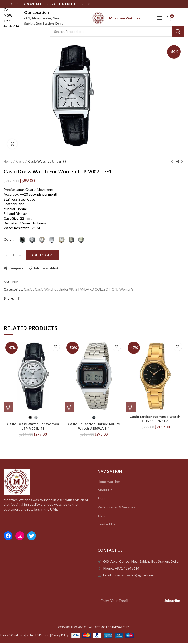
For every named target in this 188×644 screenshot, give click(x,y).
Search (178, 33)
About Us (105, 491)
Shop (102, 499)
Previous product (172, 162)
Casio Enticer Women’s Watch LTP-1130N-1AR (155, 420)
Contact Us (106, 525)
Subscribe (172, 602)
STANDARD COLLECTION (96, 291)
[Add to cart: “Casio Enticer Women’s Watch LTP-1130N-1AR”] (131, 408)
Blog (101, 516)
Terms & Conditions (12, 636)
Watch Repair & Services (116, 508)
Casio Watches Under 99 (47, 162)
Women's (127, 291)
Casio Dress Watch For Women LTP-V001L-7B (33, 427)
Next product (182, 162)
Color (8, 241)
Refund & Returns (38, 636)
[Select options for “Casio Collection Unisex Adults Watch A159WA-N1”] (70, 408)
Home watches (109, 483)
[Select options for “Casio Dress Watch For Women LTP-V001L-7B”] (9, 408)
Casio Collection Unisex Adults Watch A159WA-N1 (94, 427)
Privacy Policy (60, 636)
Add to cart (43, 256)
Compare (16, 269)
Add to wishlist (46, 269)
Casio (20, 162)
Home (8, 162)
